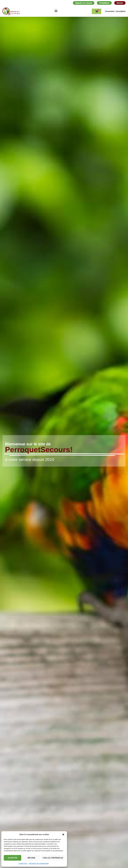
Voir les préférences (53, 858)
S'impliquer (104, 3)
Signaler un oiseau (84, 3)
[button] (63, 834)
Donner (120, 3)
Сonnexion (110, 11)
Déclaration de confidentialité (39, 863)
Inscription (121, 11)
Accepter (12, 858)
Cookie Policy (23, 863)
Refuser (31, 858)
